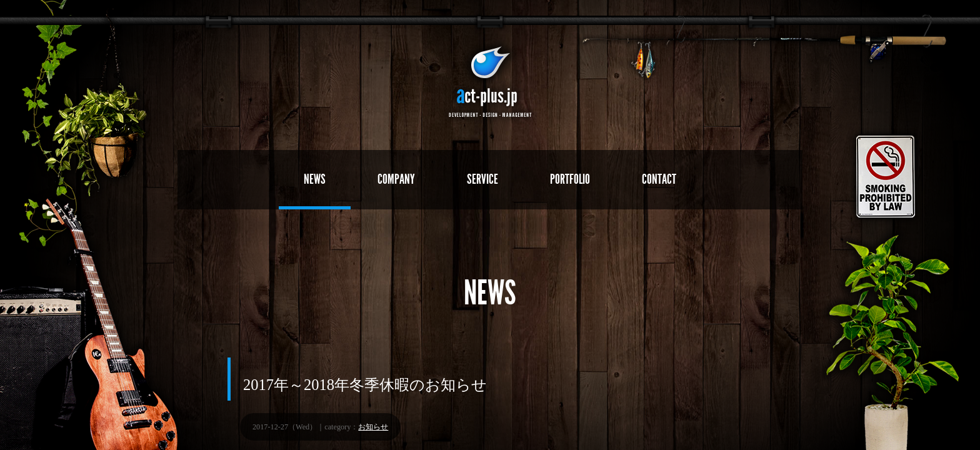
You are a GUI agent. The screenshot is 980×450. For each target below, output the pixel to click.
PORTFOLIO (570, 179)
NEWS (315, 179)
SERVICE (482, 179)
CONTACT (659, 179)
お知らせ (373, 427)
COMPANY (396, 179)
